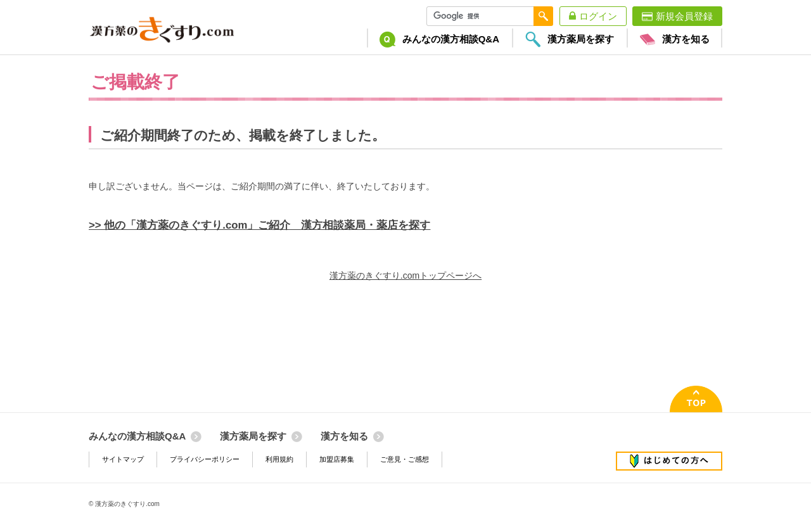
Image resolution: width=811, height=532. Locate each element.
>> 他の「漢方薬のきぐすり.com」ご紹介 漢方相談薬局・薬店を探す (259, 225)
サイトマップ (123, 459)
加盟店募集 (337, 459)
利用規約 (279, 459)
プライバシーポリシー (205, 459)
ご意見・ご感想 (405, 459)
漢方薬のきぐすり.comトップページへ (405, 275)
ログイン (598, 16)
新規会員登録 (684, 16)
